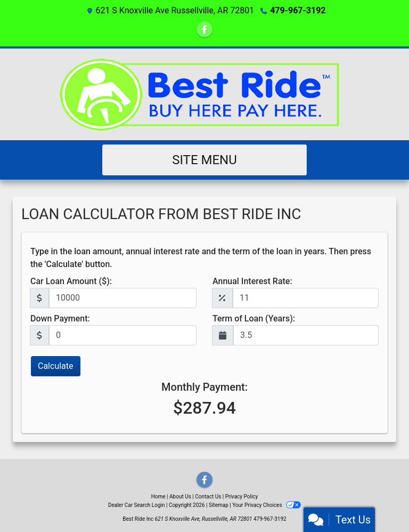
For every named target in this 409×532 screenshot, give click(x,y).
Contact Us (208, 497)
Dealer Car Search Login (137, 505)
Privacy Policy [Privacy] (242, 497)
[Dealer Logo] (205, 94)
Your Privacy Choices (267, 505)
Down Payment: (60, 319)
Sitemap (219, 505)
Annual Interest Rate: (252, 281)
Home (158, 497)
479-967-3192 (298, 10)
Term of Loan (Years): (254, 319)
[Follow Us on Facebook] (204, 30)
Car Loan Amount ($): (71, 281)
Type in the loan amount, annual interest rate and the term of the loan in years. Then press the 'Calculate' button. (201, 258)
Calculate (56, 366)
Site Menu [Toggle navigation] (204, 160)
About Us (180, 497)
